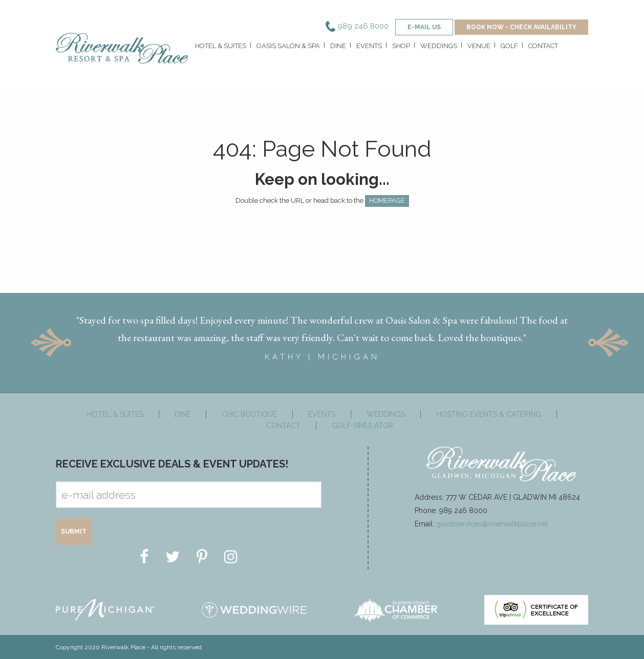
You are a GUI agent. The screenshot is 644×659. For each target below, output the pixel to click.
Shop (401, 46)
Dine (338, 46)
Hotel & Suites (221, 46)
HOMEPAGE (387, 200)
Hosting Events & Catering (489, 413)
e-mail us (424, 27)
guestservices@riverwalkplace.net (492, 523)
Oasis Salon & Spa (288, 46)
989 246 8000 (357, 26)
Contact (543, 46)
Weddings (439, 46)
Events (369, 46)
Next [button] (609, 342)
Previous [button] (51, 342)
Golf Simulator (362, 424)
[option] (322, 333)
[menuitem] (220, 48)
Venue (479, 46)
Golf (509, 46)
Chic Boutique (249, 413)
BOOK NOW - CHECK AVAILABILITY (521, 27)
